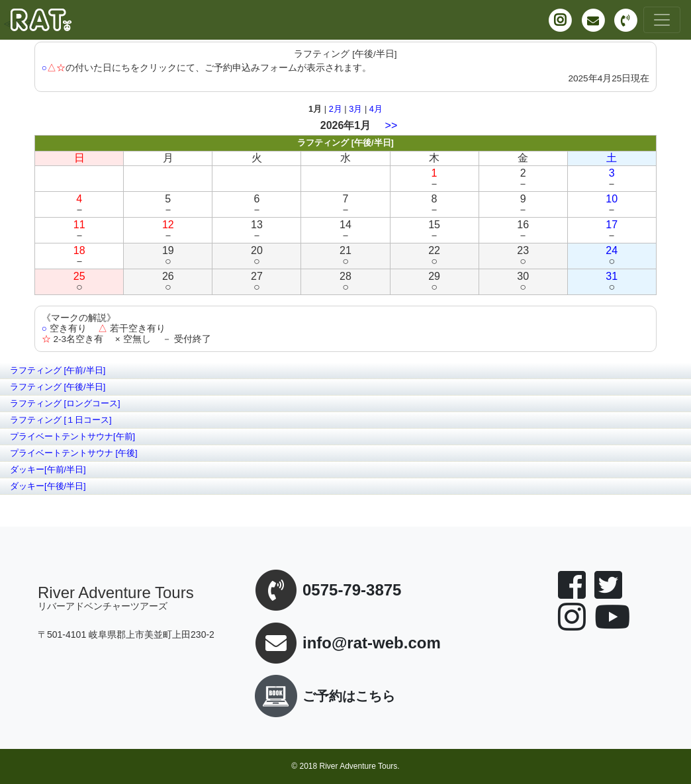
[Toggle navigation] (662, 20)
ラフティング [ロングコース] (65, 403)
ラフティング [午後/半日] (58, 387)
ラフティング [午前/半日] (58, 370)
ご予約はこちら (322, 696)
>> (392, 125)
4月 (376, 109)
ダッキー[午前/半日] (48, 469)
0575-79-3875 (352, 590)
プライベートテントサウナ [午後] (74, 453)
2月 (336, 109)
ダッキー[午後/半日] (48, 486)
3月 (355, 109)
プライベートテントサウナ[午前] (72, 436)
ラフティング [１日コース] (61, 420)
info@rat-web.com (372, 643)
